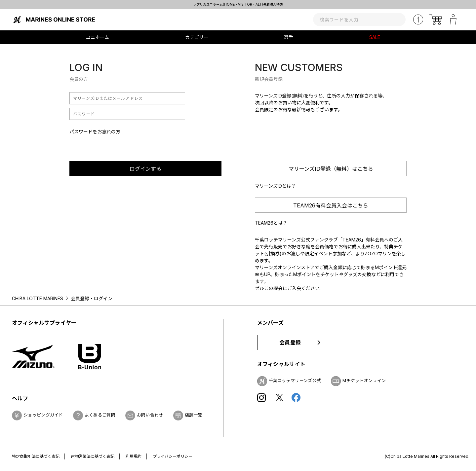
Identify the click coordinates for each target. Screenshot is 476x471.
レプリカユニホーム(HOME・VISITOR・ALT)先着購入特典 (238, 4)
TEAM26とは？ (271, 223)
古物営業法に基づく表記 (93, 456)
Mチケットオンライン (364, 380)
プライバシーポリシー (173, 456)
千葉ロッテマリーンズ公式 (295, 380)
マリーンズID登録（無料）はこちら (331, 169)
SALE (375, 37)
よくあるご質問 (100, 415)
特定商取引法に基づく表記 (36, 456)
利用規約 (134, 456)
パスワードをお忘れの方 (95, 132)
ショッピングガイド (43, 415)
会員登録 (290, 343)
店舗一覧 (194, 415)
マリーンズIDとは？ (275, 186)
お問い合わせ (150, 415)
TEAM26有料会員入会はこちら (331, 205)
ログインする (145, 169)
